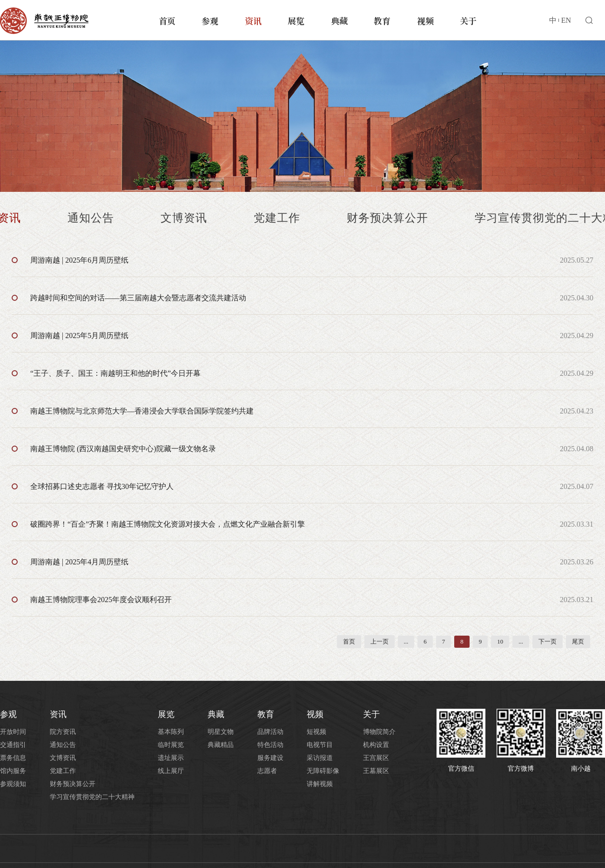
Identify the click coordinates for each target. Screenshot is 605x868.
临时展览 (171, 745)
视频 (425, 20)
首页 (167, 20)
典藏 (339, 20)
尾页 (578, 641)
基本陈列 (171, 732)
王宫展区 (376, 758)
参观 (210, 20)
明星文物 (221, 732)
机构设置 (376, 745)
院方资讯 (63, 732)
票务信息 (13, 758)
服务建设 (270, 758)
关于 (468, 20)
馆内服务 (13, 771)
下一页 (548, 641)
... (406, 641)
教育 (382, 20)
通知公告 (91, 218)
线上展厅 (171, 771)
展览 (296, 20)
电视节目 (320, 745)
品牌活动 (270, 732)
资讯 (253, 20)
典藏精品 (221, 745)
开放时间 (13, 732)
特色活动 (270, 745)
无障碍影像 (323, 771)
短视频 (316, 732)
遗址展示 (171, 758)
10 (500, 641)
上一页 (380, 641)
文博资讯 (184, 218)
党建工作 (277, 218)
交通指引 (13, 745)
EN (566, 20)
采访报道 (320, 758)
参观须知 (13, 784)
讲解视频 (320, 784)
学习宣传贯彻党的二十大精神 (92, 797)
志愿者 (267, 771)
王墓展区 (376, 771)
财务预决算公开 (387, 218)
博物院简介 (379, 732)
